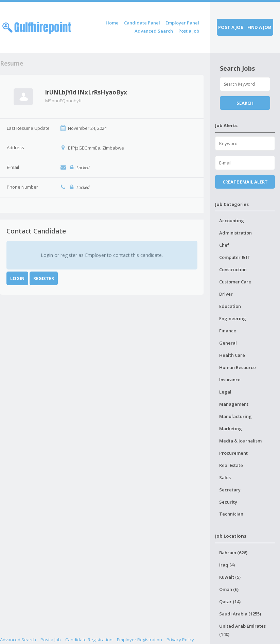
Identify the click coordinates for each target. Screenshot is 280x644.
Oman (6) (229, 589)
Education (230, 306)
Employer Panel (182, 23)
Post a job (231, 27)
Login (17, 278)
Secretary (230, 490)
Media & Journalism (240, 441)
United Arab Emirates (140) (242, 630)
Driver (226, 294)
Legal (225, 392)
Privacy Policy (180, 640)
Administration (235, 233)
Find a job (259, 27)
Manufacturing (235, 416)
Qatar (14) (230, 602)
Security (228, 502)
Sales (225, 477)
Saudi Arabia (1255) (240, 614)
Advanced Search (154, 31)
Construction (233, 269)
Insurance (230, 380)
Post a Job (189, 31)
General (228, 343)
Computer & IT (235, 257)
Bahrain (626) (233, 553)
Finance (228, 331)
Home (112, 23)
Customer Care (235, 282)
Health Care (232, 355)
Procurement (233, 453)
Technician (231, 514)
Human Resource (238, 367)
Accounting (232, 221)
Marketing (231, 429)
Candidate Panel (142, 23)
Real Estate (231, 465)
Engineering (233, 318)
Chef (224, 245)
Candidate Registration (89, 640)
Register (44, 278)
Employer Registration (139, 640)
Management (234, 404)
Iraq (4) (227, 565)
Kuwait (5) (230, 577)
